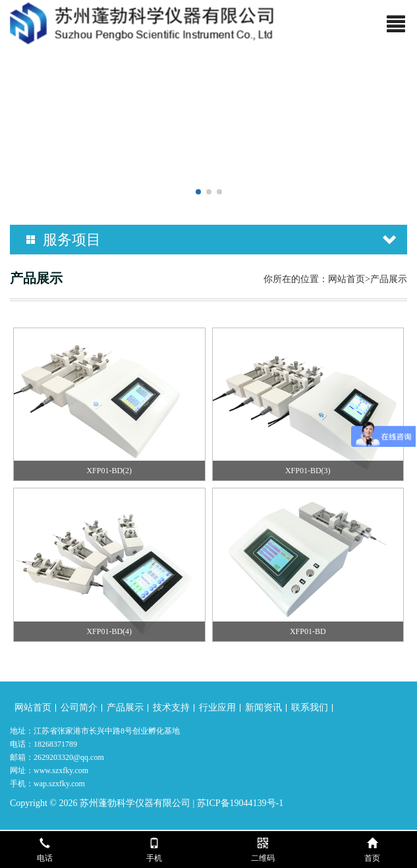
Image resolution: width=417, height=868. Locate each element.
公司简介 (79, 708)
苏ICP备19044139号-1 (240, 803)
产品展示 (125, 708)
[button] (198, 192)
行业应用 (217, 708)
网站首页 (347, 279)
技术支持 (171, 708)
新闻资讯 (264, 708)
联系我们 (310, 708)
